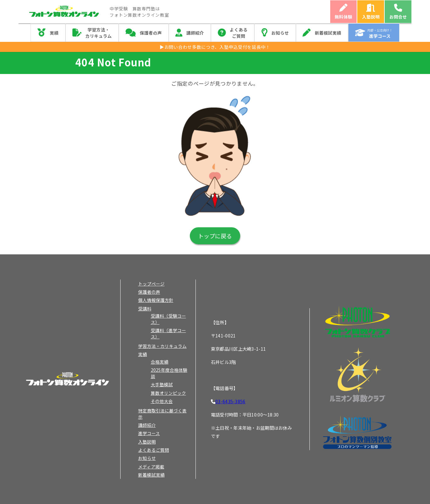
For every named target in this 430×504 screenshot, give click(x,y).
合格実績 (160, 362)
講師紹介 (195, 33)
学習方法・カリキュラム (99, 33)
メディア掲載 (151, 467)
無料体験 (343, 17)
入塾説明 (371, 17)
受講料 (145, 309)
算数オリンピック (168, 393)
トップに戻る (215, 236)
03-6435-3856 (230, 401)
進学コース (149, 433)
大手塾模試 (162, 384)
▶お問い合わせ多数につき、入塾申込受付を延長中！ (215, 47)
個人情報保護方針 (156, 300)
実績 (54, 33)
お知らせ (280, 33)
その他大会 (162, 401)
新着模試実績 (328, 33)
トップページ (151, 284)
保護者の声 (151, 33)
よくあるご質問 (239, 33)
